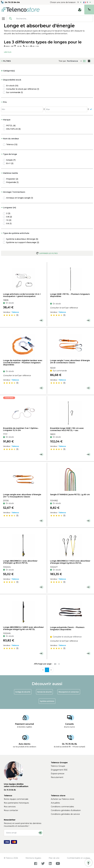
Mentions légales (33, 858)
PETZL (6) (11, 126)
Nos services (10, 807)
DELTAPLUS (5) (13, 129)
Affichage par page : (43, 664)
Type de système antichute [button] (15, 233)
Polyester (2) (12, 179)
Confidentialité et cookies (79, 858)
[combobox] (50, 19)
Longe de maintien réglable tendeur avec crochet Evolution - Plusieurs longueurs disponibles (23, 363)
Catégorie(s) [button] (8, 71)
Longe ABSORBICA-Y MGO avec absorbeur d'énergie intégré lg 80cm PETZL (70, 562)
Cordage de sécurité (23, 692)
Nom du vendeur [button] (10, 139)
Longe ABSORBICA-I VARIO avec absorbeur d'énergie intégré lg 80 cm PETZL (23, 628)
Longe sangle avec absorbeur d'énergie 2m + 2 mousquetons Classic (22, 496)
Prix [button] (4, 102)
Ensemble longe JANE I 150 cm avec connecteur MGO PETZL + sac (67, 429)
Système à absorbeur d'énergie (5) (22, 239)
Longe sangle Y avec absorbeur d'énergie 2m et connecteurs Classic (70, 362)
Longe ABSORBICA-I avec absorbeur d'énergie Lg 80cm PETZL (20, 562)
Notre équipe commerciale (16, 799)
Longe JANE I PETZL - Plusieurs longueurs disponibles (70, 295)
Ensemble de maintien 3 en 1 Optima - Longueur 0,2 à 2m (21, 429)
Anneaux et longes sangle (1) (20, 198)
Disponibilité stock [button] (11, 80)
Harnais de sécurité (44, 692)
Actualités (55, 803)
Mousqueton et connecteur (69, 692)
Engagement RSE (59, 770)
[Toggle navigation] (3, 19)
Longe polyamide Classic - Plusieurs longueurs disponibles (67, 628)
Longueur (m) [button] (9, 208)
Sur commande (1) (14, 92)
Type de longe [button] (9, 154)
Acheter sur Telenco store (63, 799)
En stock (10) (12, 86)
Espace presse (58, 774)
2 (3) (8, 213)
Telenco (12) (12, 144)
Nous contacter (11, 810)
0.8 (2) (9, 217)
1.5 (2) (9, 220)
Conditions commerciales (62, 807)
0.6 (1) (9, 223)
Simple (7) (11, 160)
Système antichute (47, 701)
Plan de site (54, 858)
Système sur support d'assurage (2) (23, 242)
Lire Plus (8, 52)
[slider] (9, 315)
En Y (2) (10, 163)
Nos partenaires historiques (16, 803)
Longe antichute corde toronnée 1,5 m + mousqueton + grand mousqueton (22, 295)
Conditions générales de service (65, 814)
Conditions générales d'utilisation (66, 810)
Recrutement (57, 777)
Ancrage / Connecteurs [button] (13, 192)
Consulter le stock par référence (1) (23, 89)
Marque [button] (6, 120)
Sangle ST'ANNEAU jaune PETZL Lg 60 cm (70, 495)
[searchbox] (54, 19)
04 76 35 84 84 (12, 2)
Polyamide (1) (12, 182)
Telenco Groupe (58, 766)
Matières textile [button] (9, 173)
